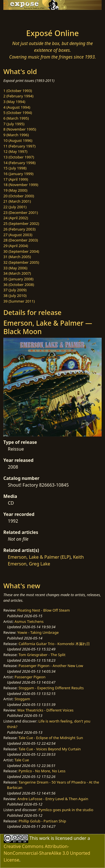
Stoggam (22, 699)
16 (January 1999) (18, 174)
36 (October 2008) (19, 285)
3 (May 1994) (14, 102)
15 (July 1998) (15, 168)
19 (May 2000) (15, 190)
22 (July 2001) (15, 207)
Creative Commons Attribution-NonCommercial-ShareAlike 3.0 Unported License (47, 853)
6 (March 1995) (16, 118)
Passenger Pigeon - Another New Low (51, 666)
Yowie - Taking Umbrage (38, 632)
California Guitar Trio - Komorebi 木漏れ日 (54, 644)
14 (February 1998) (19, 163)
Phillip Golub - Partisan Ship (42, 821)
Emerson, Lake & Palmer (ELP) (39, 557)
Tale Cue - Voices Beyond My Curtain (50, 749)
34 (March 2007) (17, 273)
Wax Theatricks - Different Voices (46, 710)
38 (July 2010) (15, 296)
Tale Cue (22, 760)
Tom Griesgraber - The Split (42, 655)
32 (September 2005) (21, 262)
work (44, 838)
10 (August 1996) (18, 140)
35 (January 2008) (18, 279)
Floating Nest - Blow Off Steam (44, 610)
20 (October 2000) (19, 196)
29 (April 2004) (16, 246)
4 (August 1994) (17, 107)
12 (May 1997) (15, 151)
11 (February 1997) (19, 146)
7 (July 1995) (14, 124)
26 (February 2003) (19, 229)
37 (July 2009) (15, 290)
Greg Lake (39, 564)
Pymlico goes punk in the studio (66, 810)
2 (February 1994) (18, 96)
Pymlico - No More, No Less (42, 771)
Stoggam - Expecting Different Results (51, 688)
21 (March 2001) (17, 201)
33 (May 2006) (15, 268)
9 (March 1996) (16, 135)
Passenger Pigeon (30, 677)
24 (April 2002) (16, 218)
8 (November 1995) (20, 129)
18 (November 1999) (21, 185)
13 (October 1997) (19, 157)
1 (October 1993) (18, 91)
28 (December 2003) (21, 240)
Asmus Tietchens (29, 621)
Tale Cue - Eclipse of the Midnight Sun (51, 738)
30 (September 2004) (21, 251)
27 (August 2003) (18, 235)
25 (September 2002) (21, 223)
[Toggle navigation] (18, 18)
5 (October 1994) (18, 113)
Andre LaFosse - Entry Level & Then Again (53, 799)
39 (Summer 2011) (19, 301)
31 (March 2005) (17, 257)
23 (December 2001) (21, 212)
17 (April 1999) (16, 179)
